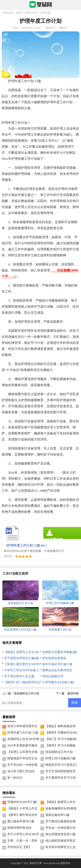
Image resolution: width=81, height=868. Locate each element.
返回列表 (73, 693)
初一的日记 (15, 778)
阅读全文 (51, 28)
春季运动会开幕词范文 (57, 670)
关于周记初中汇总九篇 (19, 676)
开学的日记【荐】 (19, 847)
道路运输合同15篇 (57, 815)
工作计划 (45, 13)
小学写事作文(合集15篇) (58, 682)
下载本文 (63, 28)
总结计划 (30, 13)
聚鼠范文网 (36, 863)
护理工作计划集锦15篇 (60, 758)
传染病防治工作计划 (26, 693)
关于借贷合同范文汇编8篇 (21, 658)
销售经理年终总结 (19, 828)
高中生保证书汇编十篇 (57, 664)
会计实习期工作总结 (21, 771)
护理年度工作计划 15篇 (23, 733)
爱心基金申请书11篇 (21, 821)
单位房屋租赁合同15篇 (60, 834)
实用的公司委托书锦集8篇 (60, 652)
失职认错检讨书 (53, 676)
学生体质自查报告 (54, 658)
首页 (19, 13)
